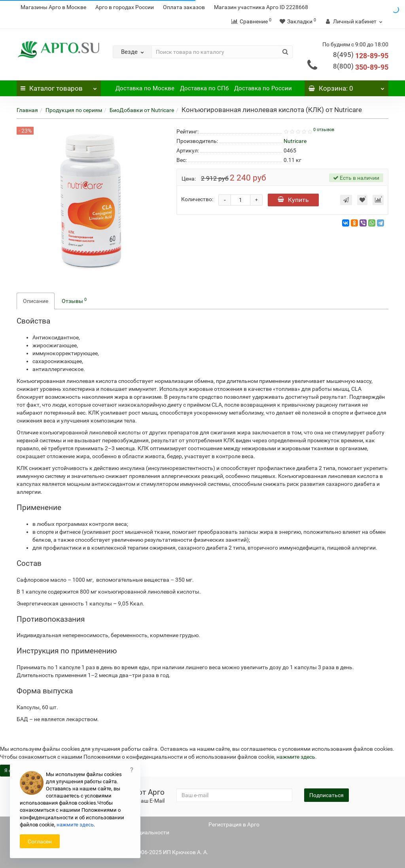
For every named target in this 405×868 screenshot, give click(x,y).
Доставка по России (263, 88)
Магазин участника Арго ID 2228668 (261, 7)
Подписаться (326, 795)
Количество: (197, 199)
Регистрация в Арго (234, 824)
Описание (36, 301)
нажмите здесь (296, 757)
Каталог (59, 86)
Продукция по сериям (74, 110)
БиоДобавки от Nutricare (142, 110)
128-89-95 (361, 56)
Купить (293, 200)
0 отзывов (324, 130)
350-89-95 (361, 67)
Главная (27, 110)
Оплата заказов (184, 7)
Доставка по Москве (145, 88)
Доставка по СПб (204, 88)
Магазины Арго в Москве (53, 7)
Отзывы (74, 301)
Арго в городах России (125, 7)
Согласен (40, 841)
